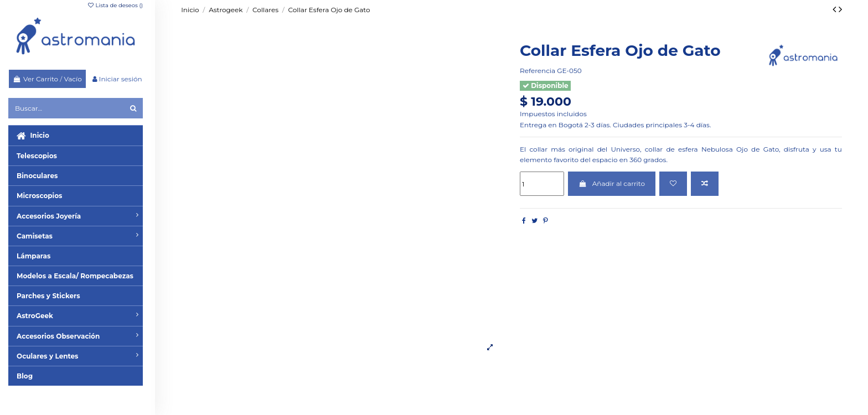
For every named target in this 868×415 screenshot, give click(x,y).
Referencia (538, 71)
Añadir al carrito (612, 183)
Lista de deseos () (115, 5)
